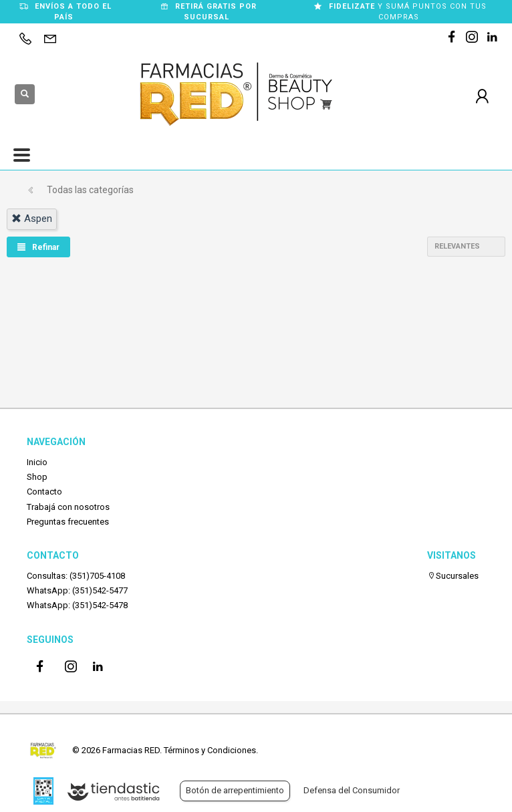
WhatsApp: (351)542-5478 (77, 605)
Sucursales (453, 576)
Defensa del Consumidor (352, 790)
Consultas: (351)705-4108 (76, 576)
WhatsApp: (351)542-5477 (77, 590)
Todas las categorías (90, 190)
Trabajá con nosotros (68, 507)
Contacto (44, 492)
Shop (37, 477)
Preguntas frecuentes (68, 522)
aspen (32, 219)
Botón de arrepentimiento (235, 790)
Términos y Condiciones (210, 750)
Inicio (37, 462)
